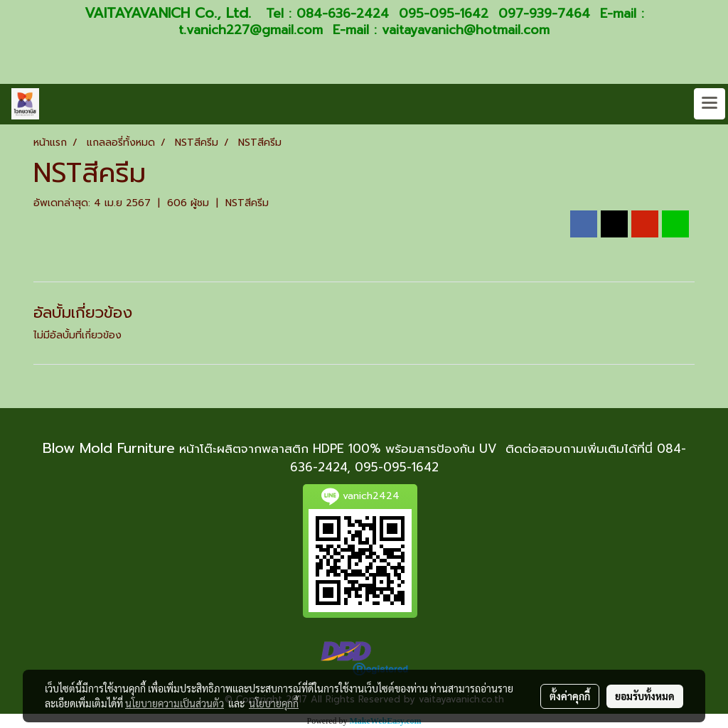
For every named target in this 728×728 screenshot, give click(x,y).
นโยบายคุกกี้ (274, 703)
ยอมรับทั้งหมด (645, 696)
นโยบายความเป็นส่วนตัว (175, 703)
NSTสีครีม (247, 203)
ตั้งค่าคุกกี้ (570, 696)
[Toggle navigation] (710, 104)
